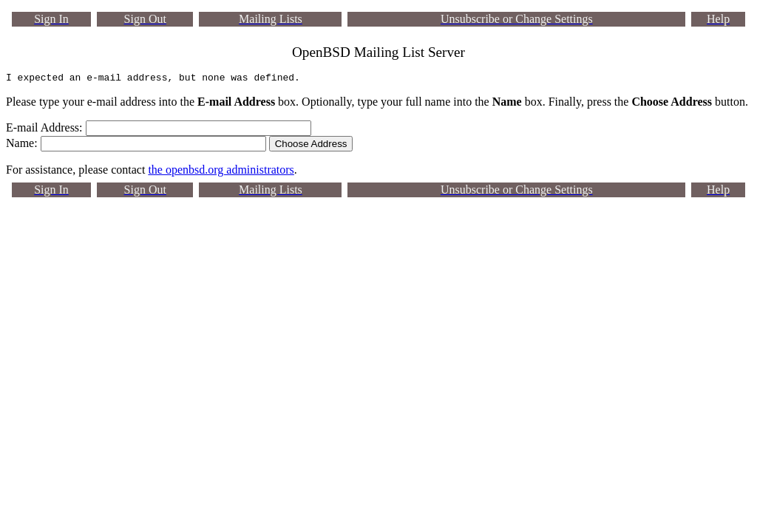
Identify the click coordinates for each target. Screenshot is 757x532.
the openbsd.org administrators (221, 172)
